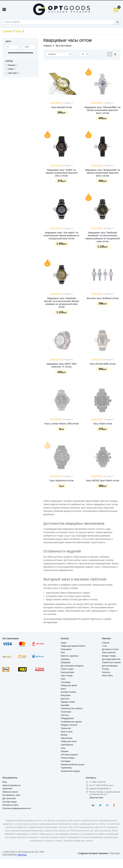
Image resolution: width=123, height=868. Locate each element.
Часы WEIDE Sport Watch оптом (102, 481)
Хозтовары (66, 682)
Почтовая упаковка (69, 755)
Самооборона (67, 745)
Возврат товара (109, 656)
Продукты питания (69, 725)
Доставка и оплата (110, 649)
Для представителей (111, 659)
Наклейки (65, 705)
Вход (5, 782)
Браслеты (65, 699)
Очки (63, 679)
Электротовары (68, 758)
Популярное (66, 649)
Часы (19, 31)
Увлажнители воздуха (70, 771)
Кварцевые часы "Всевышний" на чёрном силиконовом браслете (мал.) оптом (102, 173)
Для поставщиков (110, 666)
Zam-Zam (13, 73)
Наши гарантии (109, 653)
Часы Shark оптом (102, 424)
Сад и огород (67, 676)
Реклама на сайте (10, 805)
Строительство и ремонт (72, 708)
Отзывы (106, 669)
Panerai (12, 65)
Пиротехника (66, 738)
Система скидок (10, 802)
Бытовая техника (68, 692)
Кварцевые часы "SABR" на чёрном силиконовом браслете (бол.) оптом (62, 173)
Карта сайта (107, 676)
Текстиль (65, 715)
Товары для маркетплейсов (73, 646)
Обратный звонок (10, 792)
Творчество (66, 728)
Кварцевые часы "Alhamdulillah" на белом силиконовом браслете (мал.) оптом (102, 110)
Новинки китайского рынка (72, 765)
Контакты (106, 672)
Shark (11, 69)
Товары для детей (69, 685)
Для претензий (9, 798)
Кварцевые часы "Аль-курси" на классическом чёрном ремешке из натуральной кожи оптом (61, 235)
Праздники (65, 662)
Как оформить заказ (11, 795)
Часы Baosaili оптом (61, 107)
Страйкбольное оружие (71, 722)
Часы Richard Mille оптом (102, 364)
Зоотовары (66, 761)
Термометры (66, 768)
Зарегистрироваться (11, 785)
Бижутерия (66, 695)
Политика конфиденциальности (17, 808)
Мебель (64, 735)
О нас (105, 646)
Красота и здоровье (70, 656)
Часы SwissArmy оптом (61, 481)
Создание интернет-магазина (93, 853)
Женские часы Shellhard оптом (102, 298)
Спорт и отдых (67, 669)
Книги (63, 689)
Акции (63, 643)
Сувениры (65, 659)
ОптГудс (22, 855)
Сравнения (7, 789)
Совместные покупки (111, 662)
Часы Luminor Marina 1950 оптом (61, 424)
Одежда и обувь (68, 702)
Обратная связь (96, 798)
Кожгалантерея (68, 672)
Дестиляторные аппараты (72, 666)
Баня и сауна (67, 732)
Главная (8, 31)
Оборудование (67, 718)
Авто (63, 653)
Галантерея (66, 712)
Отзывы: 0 (68, 103)
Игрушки (64, 751)
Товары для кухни (69, 741)
